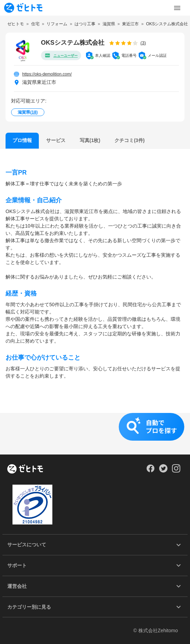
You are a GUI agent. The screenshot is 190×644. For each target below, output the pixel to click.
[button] (95, 434)
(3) (143, 43)
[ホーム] (25, 469)
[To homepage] (23, 8)
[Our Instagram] (176, 471)
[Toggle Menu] (177, 8)
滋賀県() (28, 112)
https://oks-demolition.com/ (47, 74)
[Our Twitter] (163, 471)
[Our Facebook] (150, 471)
